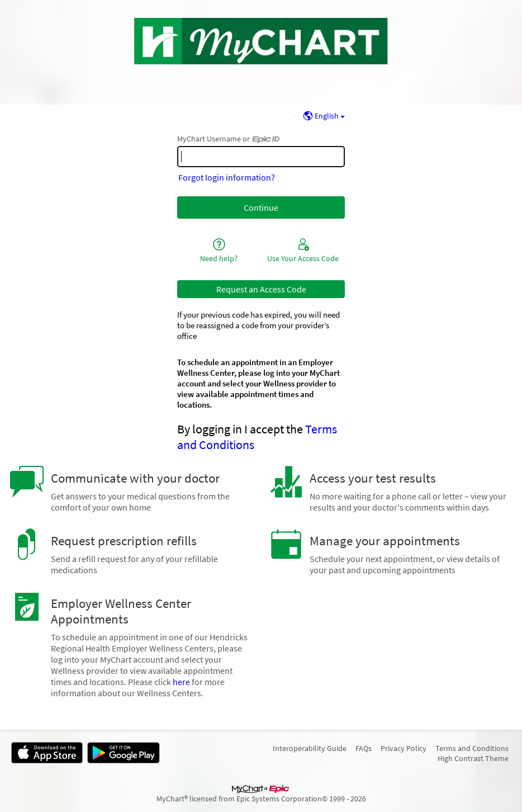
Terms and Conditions (472, 748)
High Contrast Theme (473, 758)
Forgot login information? (227, 177)
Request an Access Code (261, 289)
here (181, 682)
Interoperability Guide (310, 748)
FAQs (364, 748)
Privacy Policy (404, 748)
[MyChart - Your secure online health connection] (261, 41)
